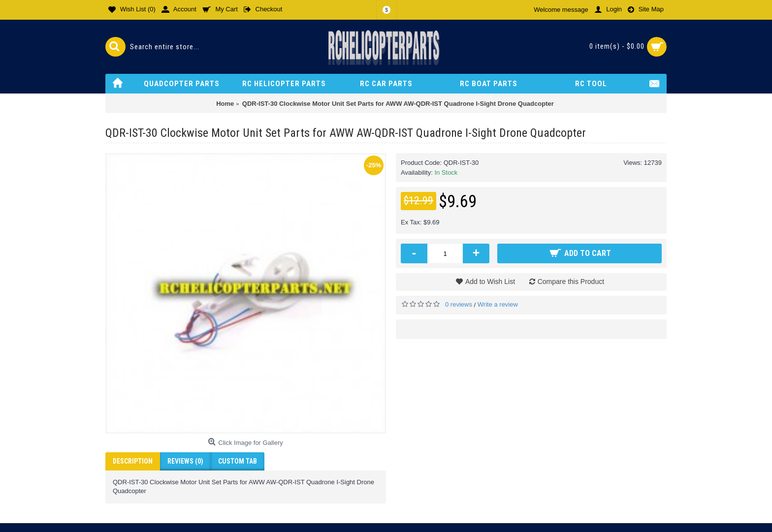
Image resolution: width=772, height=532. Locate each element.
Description (133, 461)
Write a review (498, 304)
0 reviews (459, 304)
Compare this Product (571, 282)
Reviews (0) (185, 461)
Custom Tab (238, 461)
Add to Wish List (490, 282)
